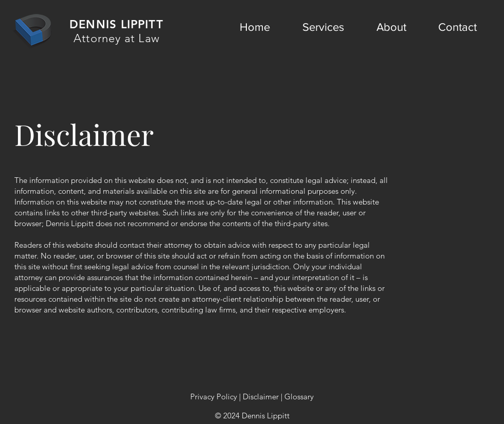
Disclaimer (261, 397)
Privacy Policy (214, 397)
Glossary (299, 397)
